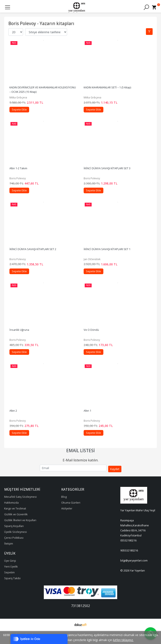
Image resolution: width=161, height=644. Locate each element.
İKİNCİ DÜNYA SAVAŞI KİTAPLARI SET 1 (110, 257)
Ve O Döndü (94, 341)
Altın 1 (90, 424)
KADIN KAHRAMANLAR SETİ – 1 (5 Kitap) (110, 90)
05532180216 (128, 554)
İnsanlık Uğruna (22, 341)
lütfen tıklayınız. (123, 640)
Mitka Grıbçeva (21, 100)
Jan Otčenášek (95, 267)
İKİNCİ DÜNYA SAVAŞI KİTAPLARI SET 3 (110, 173)
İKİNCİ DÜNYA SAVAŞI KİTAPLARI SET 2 (35, 257)
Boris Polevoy (20, 184)
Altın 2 (16, 424)
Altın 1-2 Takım (21, 173)
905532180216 (129, 564)
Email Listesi (80, 465)
